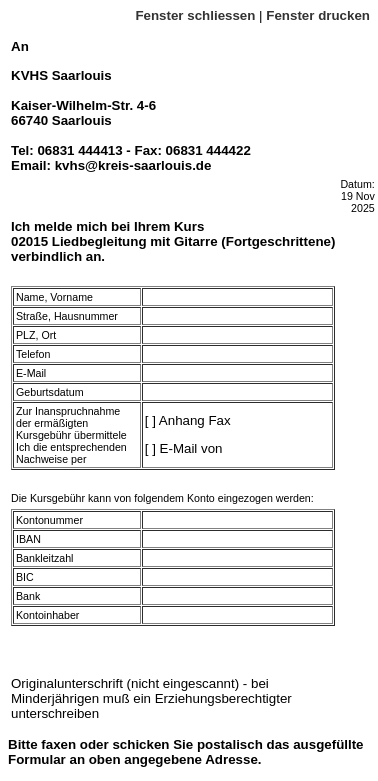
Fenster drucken (318, 15)
